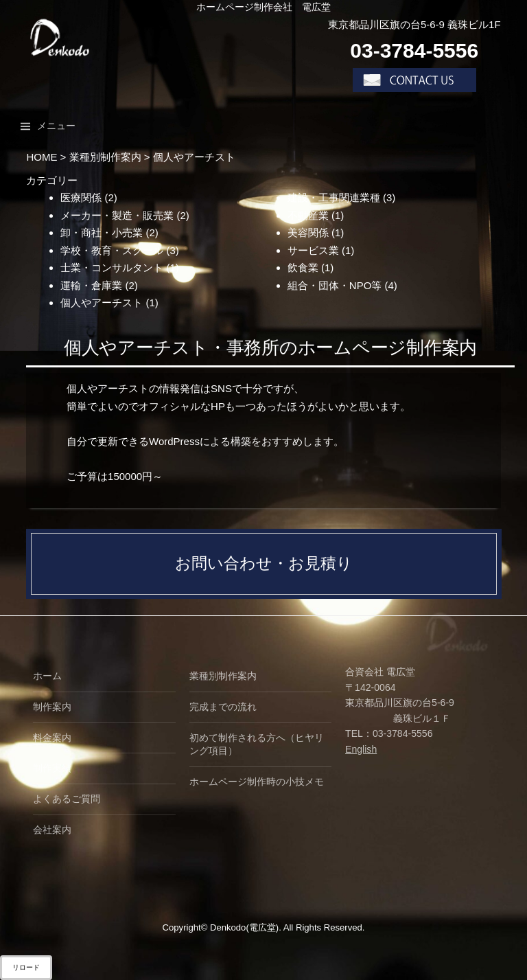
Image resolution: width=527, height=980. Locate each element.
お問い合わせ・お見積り (264, 563)
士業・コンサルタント (112, 267)
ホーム (47, 676)
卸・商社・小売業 (102, 232)
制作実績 (52, 768)
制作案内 (52, 707)
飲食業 (303, 267)
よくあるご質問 (67, 799)
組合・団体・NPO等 (335, 285)
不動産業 (308, 215)
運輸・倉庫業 (91, 285)
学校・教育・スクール (112, 250)
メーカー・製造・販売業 (117, 215)
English (361, 749)
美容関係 (308, 232)
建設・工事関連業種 (334, 197)
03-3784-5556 (414, 50)
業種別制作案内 (223, 676)
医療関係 (81, 197)
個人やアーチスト (102, 303)
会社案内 (52, 830)
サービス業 (313, 250)
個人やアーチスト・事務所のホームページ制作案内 (270, 347)
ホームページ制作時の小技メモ (257, 782)
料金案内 (52, 738)
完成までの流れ (223, 707)
